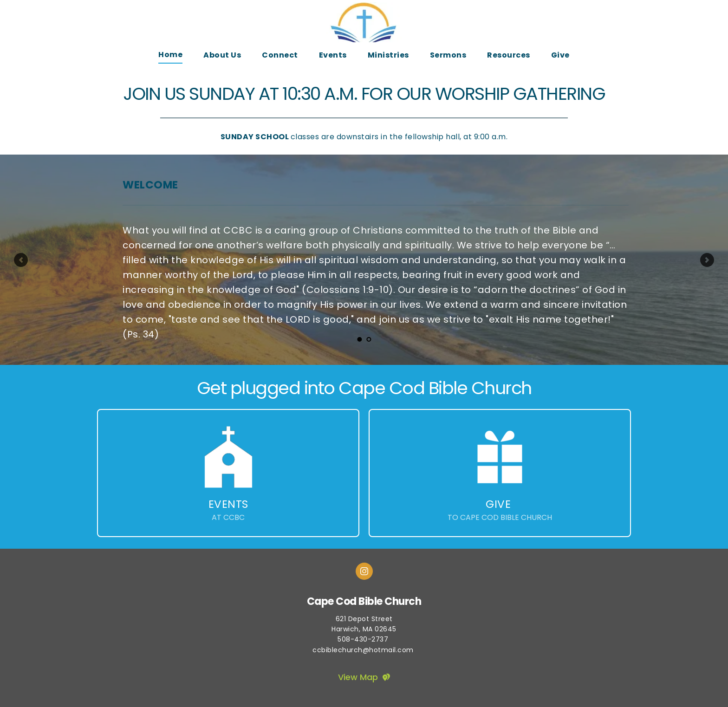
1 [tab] (359, 339)
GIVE (498, 504)
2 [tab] (369, 339)
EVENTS (228, 504)
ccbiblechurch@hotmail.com (364, 650)
